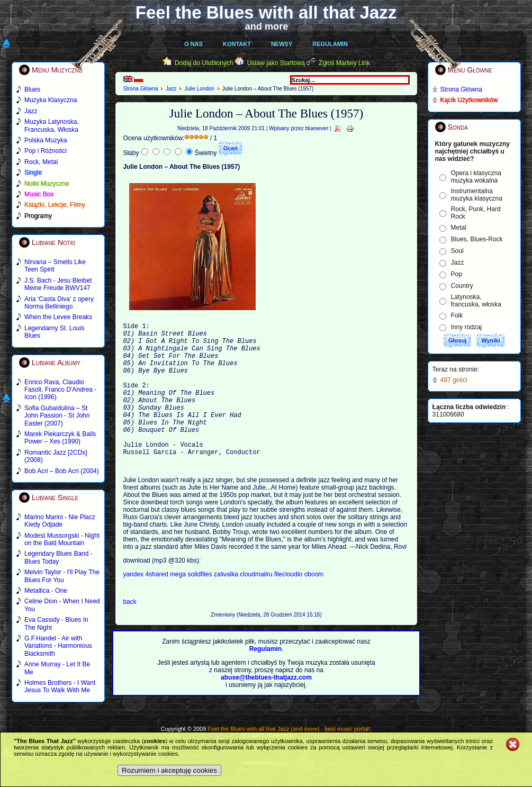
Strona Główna (140, 89)
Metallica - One (46, 591)
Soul (457, 251)
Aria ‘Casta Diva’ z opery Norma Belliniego (59, 303)
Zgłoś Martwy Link (344, 63)
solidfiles (200, 603)
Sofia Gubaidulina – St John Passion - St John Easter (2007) (57, 416)
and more (267, 26)
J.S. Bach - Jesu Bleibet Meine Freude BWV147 (58, 284)
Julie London (199, 89)
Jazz (171, 89)
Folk (457, 315)
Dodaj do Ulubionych (204, 63)
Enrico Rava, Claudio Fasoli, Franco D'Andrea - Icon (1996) (60, 390)
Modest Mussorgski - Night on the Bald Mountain (62, 539)
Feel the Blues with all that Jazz (266, 12)
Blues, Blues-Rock (477, 239)
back (129, 630)
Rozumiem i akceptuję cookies (169, 770)
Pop (457, 274)
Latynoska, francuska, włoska (476, 301)
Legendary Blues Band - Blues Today (58, 557)
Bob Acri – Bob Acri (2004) (62, 471)
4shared (157, 603)
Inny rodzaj (467, 327)
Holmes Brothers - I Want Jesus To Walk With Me (60, 686)
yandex (134, 603)
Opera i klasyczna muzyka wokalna (476, 177)
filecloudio (288, 603)
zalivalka (227, 603)
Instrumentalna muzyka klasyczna (477, 195)
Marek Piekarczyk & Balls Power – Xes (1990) (60, 438)
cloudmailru (257, 603)
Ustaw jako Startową (276, 63)
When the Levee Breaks (58, 317)
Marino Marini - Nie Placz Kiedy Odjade (60, 521)
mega (179, 603)
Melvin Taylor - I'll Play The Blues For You (62, 576)
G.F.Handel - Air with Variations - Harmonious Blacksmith (58, 646)
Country (462, 286)
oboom (314, 603)
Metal (459, 228)
